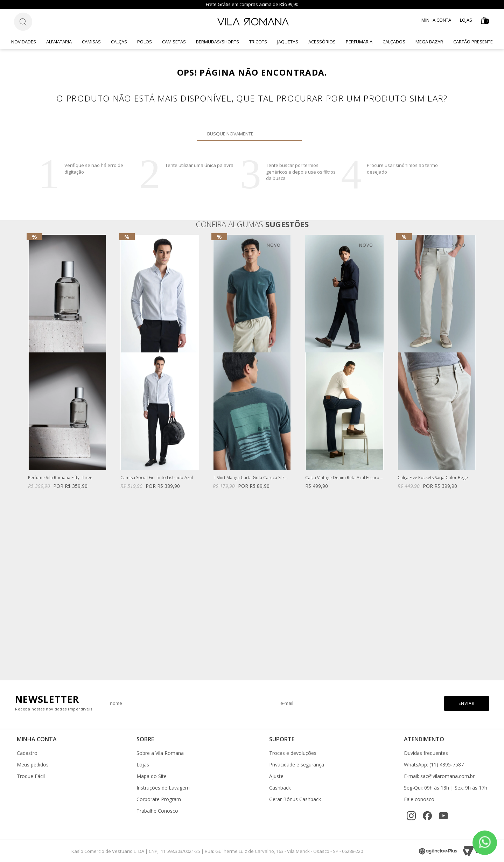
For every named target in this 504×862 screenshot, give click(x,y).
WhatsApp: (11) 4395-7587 (434, 765)
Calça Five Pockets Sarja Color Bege (433, 478)
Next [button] (476, 454)
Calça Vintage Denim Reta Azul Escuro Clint (342, 478)
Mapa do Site (152, 776)
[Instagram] (411, 816)
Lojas (466, 20)
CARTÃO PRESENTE (473, 42)
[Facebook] (427, 816)
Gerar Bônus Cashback (295, 799)
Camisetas (174, 42)
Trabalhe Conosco (157, 811)
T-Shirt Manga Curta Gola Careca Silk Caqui (249, 478)
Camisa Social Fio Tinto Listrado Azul (157, 478)
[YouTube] (443, 816)
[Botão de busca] (23, 22)
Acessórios (322, 42)
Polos (145, 42)
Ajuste (276, 776)
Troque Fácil (31, 776)
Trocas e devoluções (293, 753)
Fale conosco (419, 799)
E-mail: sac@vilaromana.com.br (439, 776)
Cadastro (27, 753)
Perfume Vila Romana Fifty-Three (60, 478)
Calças (119, 42)
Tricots (258, 42)
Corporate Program (159, 799)
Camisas (91, 42)
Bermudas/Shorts (218, 42)
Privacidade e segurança (297, 765)
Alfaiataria (59, 42)
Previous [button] (28, 454)
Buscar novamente (292, 134)
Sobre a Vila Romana (160, 753)
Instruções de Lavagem (163, 788)
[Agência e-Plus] (438, 851)
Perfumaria (359, 42)
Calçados (394, 42)
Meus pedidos (33, 765)
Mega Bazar (429, 42)
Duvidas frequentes (426, 753)
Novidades (24, 42)
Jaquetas (288, 42)
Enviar (467, 703)
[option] (67, 369)
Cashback (280, 788)
